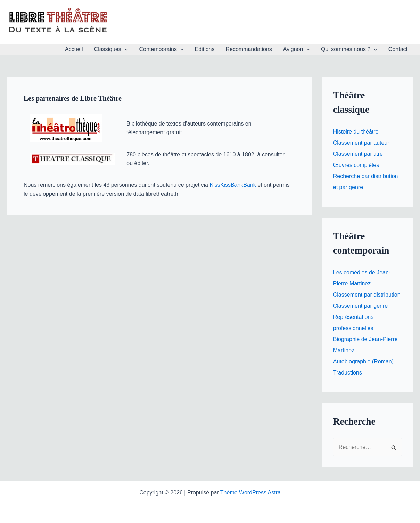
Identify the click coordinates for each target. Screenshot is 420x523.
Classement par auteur (361, 143)
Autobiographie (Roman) (363, 361)
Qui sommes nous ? (349, 49)
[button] (125, 49)
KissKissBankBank (233, 185)
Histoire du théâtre (356, 132)
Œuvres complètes (356, 165)
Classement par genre (360, 306)
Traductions (348, 373)
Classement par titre (358, 154)
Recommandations (249, 49)
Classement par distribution (367, 295)
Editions (205, 49)
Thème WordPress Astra (250, 493)
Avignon (297, 49)
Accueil (74, 49)
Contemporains (161, 49)
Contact (398, 49)
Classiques (111, 49)
